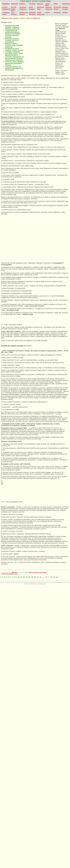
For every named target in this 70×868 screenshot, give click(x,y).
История (5, 7)
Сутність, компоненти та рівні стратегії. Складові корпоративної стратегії (14, 58)
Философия (57, 12)
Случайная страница (45, 1)
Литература (23, 7)
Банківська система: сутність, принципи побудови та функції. (12, 27)
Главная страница (25, 1)
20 (51, 577)
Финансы (65, 12)
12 (24, 577)
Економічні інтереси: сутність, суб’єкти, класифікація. (12, 40)
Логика (31, 7)
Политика (32, 9)
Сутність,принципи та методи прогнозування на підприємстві (14, 68)
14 (29, 577)
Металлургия (57, 7)
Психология (49, 9)
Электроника (41, 14)
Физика (48, 12)
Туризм (39, 12)
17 (38, 577)
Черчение (14, 14)
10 (18, 577)
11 (21, 577)
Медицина (48, 7)
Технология (32, 12)
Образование (6, 9)
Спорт (13, 12)
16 (35, 577)
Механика (65, 7)
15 (32, 577)
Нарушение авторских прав (10, 574)
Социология (6, 12)
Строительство (24, 12)
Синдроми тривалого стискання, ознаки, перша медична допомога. (14, 53)
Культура (14, 7)
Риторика (65, 9)
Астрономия (15, 4)
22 (57, 577)
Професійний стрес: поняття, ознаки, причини (14, 49)
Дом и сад (40, 4)
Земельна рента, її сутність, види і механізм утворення (14, 45)
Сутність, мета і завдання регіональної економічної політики (14, 63)
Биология (22, 4)
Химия (4, 14)
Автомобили (6, 4)
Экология (22, 14)
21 (54, 577)
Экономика (32, 14)
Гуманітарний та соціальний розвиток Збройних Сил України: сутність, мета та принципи (13, 34)
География (32, 4)
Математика (41, 7)
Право (39, 9)
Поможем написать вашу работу (37, 573)
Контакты (35, 1)
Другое (56, 4)
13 (27, 577)
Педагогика (23, 9)
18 (40, 577)
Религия (56, 9)
